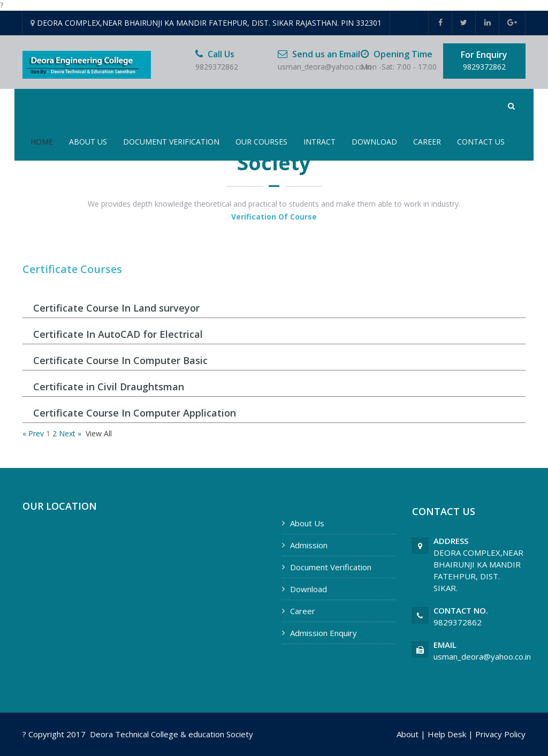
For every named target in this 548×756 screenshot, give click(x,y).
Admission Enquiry (324, 633)
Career (427, 142)
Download (374, 142)
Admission (309, 545)
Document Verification (171, 142)
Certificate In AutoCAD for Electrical (118, 334)
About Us (88, 142)
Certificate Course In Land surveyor (116, 308)
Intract (319, 142)
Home (42, 142)
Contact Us (481, 142)
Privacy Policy (500, 734)
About (408, 734)
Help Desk (447, 734)
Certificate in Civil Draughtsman (109, 387)
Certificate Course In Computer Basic (120, 360)
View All (99, 433)
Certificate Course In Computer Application (135, 413)
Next (67, 433)
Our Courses (261, 142)
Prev (36, 433)
